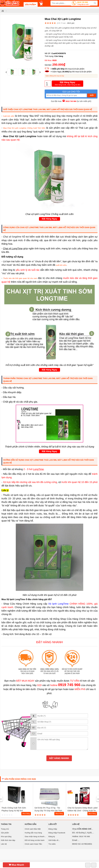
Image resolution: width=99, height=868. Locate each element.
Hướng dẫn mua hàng (33, 833)
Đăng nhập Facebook (57, 833)
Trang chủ (5, 829)
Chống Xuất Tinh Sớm (36, 128)
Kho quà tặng (6, 836)
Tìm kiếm (52, 844)
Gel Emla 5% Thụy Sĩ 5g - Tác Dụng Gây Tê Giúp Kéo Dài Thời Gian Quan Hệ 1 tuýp (48, 811)
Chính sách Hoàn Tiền (33, 844)
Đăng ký (52, 836)
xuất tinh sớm (61, 265)
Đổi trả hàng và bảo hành (35, 840)
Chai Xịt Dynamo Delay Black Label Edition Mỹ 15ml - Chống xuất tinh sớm (83, 811)
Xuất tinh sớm (9, 116)
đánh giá (71, 23)
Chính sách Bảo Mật (33, 829)
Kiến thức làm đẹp (8, 840)
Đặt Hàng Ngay (68, 84)
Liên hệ (4, 844)
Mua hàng (26, 814)
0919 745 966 (83, 4)
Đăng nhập (53, 829)
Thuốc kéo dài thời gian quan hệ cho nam (20, 278)
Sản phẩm (5, 833)
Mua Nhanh (16, 865)
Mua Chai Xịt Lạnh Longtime (15, 128)
